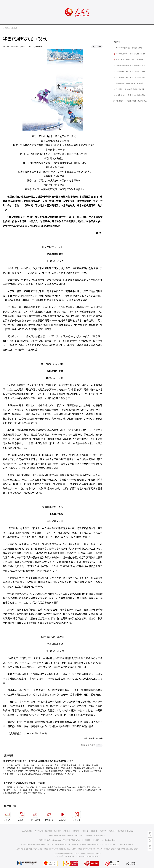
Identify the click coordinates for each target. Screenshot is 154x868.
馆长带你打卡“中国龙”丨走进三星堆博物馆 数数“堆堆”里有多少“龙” (38, 761)
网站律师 (112, 831)
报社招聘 (48, 831)
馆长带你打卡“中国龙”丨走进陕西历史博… (131, 72)
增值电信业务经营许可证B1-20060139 (65, 845)
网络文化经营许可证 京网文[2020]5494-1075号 (60, 849)
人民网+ (21, 816)
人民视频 (63, 816)
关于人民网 (39, 831)
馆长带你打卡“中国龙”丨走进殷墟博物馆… (131, 95)
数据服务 (94, 831)
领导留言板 (49, 816)
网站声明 (103, 831)
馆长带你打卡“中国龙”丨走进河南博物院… (131, 66)
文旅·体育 (14, 28)
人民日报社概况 (26, 831)
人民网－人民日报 (34, 47)
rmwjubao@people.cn (108, 840)
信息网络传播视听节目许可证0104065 (29, 849)
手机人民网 (35, 816)
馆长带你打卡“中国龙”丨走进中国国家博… (131, 54)
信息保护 (121, 831)
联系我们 (130, 831)
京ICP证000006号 (110, 849)
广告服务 (67, 831)
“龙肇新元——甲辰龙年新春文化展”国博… (132, 101)
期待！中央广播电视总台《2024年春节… (130, 60)
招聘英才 (58, 831)
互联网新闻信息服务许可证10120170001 (35, 845)
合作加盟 (76, 831)
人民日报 (8, 816)
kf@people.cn (56, 840)
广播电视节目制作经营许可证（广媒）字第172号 (98, 845)
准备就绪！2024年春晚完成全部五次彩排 (24, 783)
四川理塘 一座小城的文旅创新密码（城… (131, 89)
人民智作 (77, 816)
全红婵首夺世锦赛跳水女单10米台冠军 (130, 83)
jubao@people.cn (100, 836)
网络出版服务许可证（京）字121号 (90, 849)
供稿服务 (85, 831)
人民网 (6, 28)
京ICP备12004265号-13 (125, 845)
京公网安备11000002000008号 (128, 849)
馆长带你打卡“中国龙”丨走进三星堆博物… (131, 77)
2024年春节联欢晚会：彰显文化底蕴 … (130, 48)
